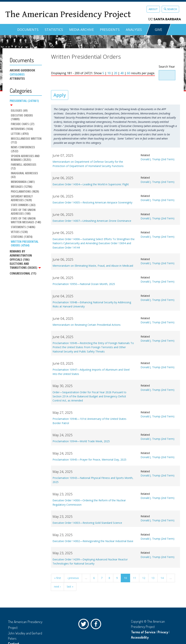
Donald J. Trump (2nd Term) (157, 159)
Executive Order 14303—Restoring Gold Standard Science (87, 523)
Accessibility (140, 637)
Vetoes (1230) (19, 229)
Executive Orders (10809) (22, 118)
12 (144, 578)
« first (58, 578)
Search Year (167, 67)
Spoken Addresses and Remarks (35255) (25, 158)
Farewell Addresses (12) (26, 165)
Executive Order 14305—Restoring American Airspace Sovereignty (92, 202)
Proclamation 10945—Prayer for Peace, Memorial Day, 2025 (89, 460)
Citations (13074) (21, 233)
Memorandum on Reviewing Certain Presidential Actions (87, 325)
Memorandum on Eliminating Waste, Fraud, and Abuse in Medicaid (93, 266)
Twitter (84, 625)
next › (57, 586)
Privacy (163, 632)
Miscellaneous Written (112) (26, 141)
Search (170, 9)
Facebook (97, 625)
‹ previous (73, 578)
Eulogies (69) (19, 111)
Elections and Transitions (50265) (25, 262)
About (153, 9)
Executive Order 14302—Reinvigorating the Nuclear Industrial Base (93, 541)
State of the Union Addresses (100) (23, 208)
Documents (28, 30)
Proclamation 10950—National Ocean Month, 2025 (84, 284)
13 (153, 578)
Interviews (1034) (22, 129)
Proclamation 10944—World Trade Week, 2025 (81, 441)
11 (135, 578)
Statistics (54, 30)
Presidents (110, 30)
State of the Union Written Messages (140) (26, 217)
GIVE (158, 30)
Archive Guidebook (22, 70)
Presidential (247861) (24, 102)
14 (162, 578)
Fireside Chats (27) (22, 124)
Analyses (134, 30)
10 (109, 73)
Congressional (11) (23, 270)
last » (70, 586)
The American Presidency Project (68, 14)
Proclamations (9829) (25, 188)
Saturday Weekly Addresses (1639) (22, 195)
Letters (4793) (20, 134)
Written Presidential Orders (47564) (25, 240)
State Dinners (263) (23, 201)
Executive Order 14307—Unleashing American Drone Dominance (92, 221)
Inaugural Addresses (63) (25, 171)
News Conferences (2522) (23, 149)
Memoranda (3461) (23, 178)
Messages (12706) (21, 183)
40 (122, 73)
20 (116, 73)
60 (129, 73)
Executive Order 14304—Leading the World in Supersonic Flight (91, 184)
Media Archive (82, 30)
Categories (17, 74)
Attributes (17, 79)
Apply (60, 95)
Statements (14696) (23, 224)
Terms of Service (143, 632)
